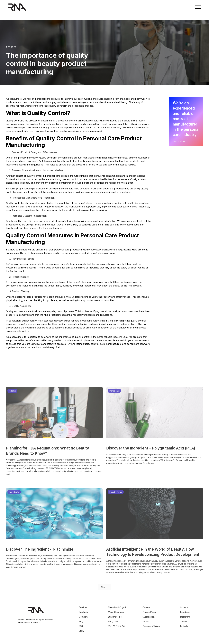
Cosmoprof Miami (151, 626)
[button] (198, 7)
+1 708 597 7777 (176, 7)
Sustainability (149, 617)
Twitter (184, 621)
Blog (81, 621)
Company (84, 617)
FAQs (81, 626)
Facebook (185, 612)
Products (83, 612)
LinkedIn (184, 626)
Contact (184, 607)
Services (83, 607)
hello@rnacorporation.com (149, 7)
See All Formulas (116, 626)
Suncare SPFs (115, 617)
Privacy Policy (149, 612)
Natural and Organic (117, 607)
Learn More (179, 141)
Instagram (185, 617)
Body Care (113, 621)
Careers (146, 607)
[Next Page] (105, 587)
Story (81, 631)
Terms (146, 621)
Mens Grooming (116, 612)
